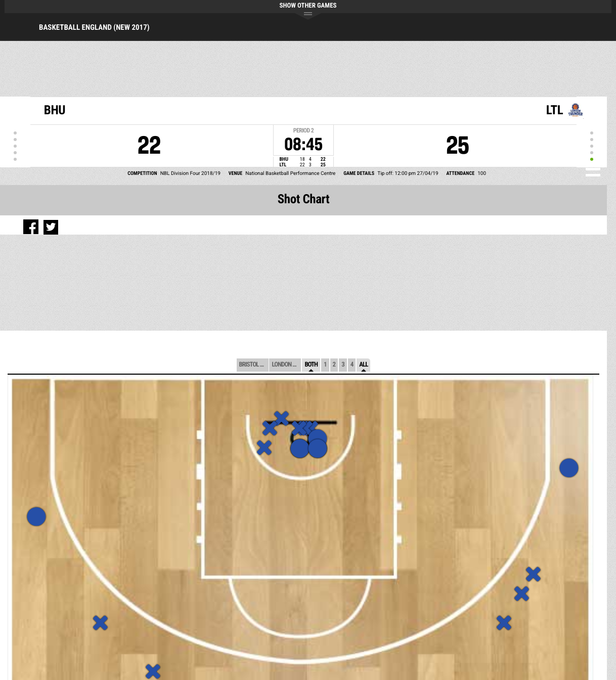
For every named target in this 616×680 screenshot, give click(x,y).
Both (311, 365)
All (363, 365)
